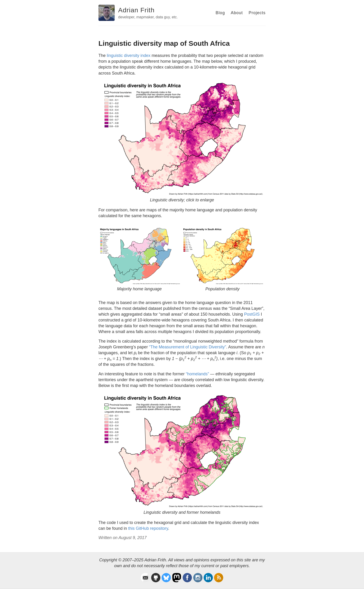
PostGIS (252, 314)
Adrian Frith (136, 10)
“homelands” (197, 374)
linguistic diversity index (129, 56)
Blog (220, 13)
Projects (257, 13)
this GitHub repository (148, 528)
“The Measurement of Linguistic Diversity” (188, 347)
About (237, 13)
